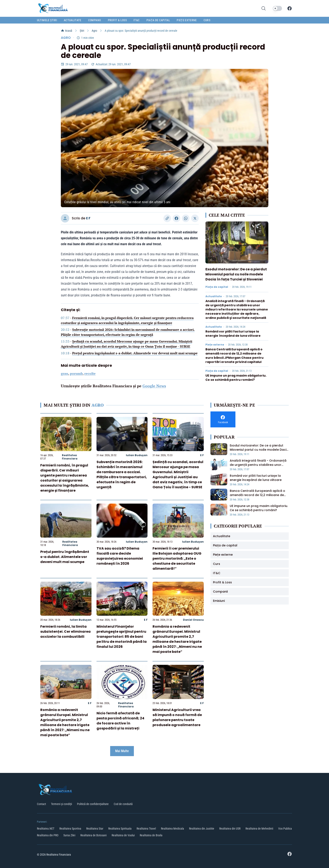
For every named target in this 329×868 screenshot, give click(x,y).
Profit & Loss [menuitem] (117, 20)
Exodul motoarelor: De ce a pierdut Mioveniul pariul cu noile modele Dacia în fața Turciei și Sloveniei (236, 274)
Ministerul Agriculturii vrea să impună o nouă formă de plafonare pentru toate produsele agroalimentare (177, 717)
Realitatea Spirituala (120, 829)
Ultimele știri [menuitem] (47, 20)
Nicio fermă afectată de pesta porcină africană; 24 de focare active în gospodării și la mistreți (120, 721)
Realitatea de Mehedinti (259, 829)
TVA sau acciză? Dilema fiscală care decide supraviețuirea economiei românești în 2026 (120, 556)
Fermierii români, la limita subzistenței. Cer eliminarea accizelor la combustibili (65, 632)
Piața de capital (217, 287)
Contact (41, 804)
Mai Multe (122, 751)
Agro (94, 31)
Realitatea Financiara (70, 457)
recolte (90, 373)
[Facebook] (290, 8)
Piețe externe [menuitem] (187, 20)
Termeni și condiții (61, 804)
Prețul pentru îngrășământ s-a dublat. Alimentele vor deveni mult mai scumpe (135, 353)
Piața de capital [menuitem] (158, 20)
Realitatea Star (95, 829)
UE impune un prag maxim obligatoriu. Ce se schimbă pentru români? (236, 378)
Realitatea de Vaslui (123, 835)
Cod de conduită (123, 804)
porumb (76, 373)
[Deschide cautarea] (264, 8)
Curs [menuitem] (207, 20)
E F (88, 218)
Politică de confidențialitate (93, 804)
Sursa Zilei (69, 835)
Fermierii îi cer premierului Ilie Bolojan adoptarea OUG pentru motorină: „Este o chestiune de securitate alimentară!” (177, 558)
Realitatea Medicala (172, 829)
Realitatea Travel (146, 829)
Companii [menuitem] (95, 20)
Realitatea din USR (230, 829)
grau (65, 373)
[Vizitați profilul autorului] (65, 218)
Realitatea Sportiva (70, 829)
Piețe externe (215, 345)
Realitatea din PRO (48, 835)
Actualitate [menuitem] (73, 20)
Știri (82, 31)
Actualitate (214, 296)
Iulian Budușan (137, 455)
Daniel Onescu (193, 620)
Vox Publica (285, 829)
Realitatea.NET (46, 829)
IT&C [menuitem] (136, 20)
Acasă (67, 31)
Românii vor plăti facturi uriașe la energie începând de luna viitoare (233, 334)
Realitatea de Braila (151, 835)
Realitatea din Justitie (202, 829)
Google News (154, 386)
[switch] (277, 8)
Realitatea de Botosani (93, 835)
